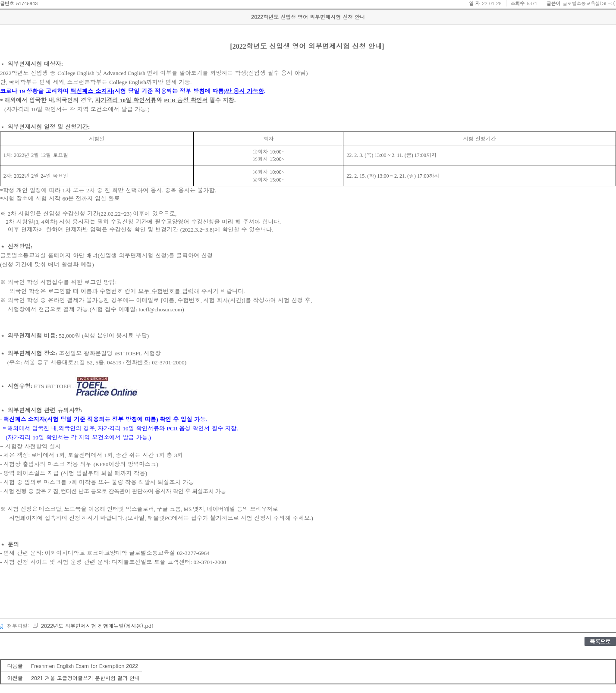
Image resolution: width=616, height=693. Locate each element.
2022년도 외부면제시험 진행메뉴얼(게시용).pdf (93, 626)
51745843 (27, 3)
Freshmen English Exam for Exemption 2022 (85, 666)
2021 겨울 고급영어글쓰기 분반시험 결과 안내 (85, 678)
